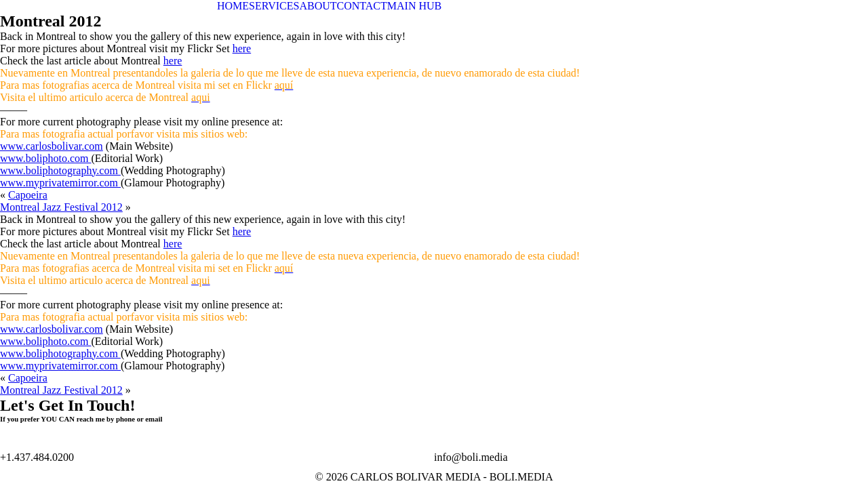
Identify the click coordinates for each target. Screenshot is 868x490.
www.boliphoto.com (46, 158)
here (242, 48)
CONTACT (362, 6)
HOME (233, 6)
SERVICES (274, 6)
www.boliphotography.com (60, 170)
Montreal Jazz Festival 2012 (61, 207)
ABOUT (318, 6)
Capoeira (28, 195)
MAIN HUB (414, 6)
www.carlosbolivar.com (52, 146)
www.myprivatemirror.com (60, 183)
